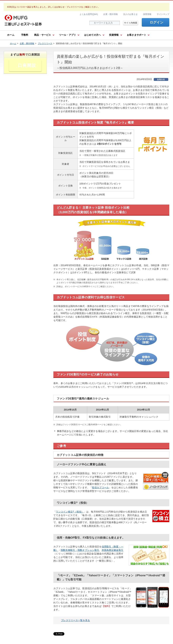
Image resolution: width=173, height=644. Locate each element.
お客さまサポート (137, 35)
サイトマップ (163, 14)
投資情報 (114, 35)
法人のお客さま (130, 14)
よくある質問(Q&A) (89, 14)
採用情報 (147, 14)
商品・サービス (43, 35)
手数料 (25, 35)
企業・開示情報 (110, 14)
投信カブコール (100, 487)
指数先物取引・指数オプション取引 (80, 550)
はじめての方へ (93, 35)
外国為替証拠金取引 (113, 550)
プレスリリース (45, 43)
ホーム (11, 35)
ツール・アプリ (68, 35)
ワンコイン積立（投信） (70, 512)
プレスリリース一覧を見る (75, 620)
